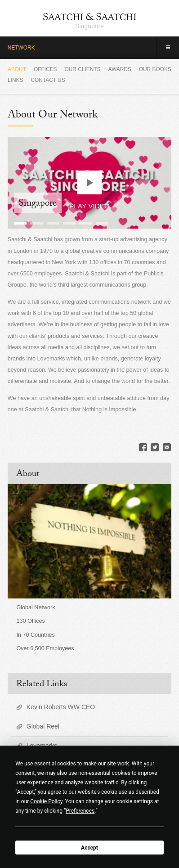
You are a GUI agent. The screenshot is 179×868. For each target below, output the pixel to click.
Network (21, 48)
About (17, 69)
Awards (119, 69)
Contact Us (48, 80)
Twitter (155, 447)
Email (167, 447)
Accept (89, 848)
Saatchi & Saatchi (90, 16)
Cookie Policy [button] (46, 801)
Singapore (89, 26)
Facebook (143, 447)
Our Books (155, 69)
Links (15, 80)
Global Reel (43, 726)
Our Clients (83, 69)
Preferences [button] (80, 811)
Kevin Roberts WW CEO (61, 707)
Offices (45, 69)
